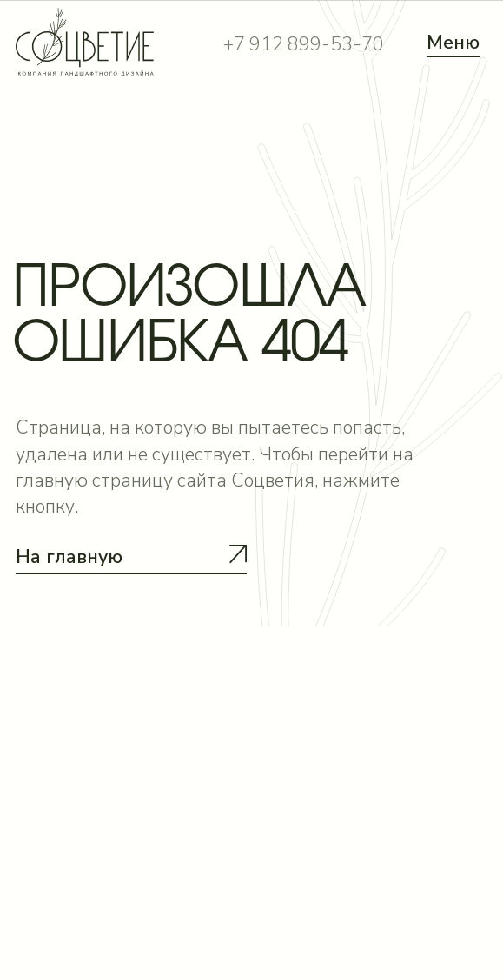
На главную (69, 557)
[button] (131, 573)
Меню (453, 43)
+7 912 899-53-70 (304, 45)
